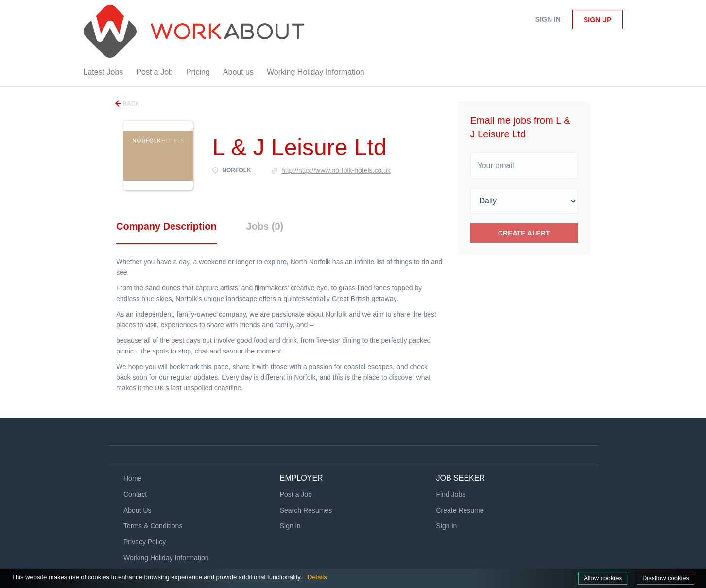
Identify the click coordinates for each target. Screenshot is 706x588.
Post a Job (296, 494)
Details (317, 577)
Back (130, 104)
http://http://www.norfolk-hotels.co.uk (336, 170)
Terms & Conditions (153, 526)
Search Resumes (306, 510)
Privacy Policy (145, 542)
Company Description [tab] (166, 226)
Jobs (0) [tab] (265, 226)
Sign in (548, 19)
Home (132, 478)
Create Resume (460, 510)
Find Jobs (451, 494)
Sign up (598, 20)
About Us (138, 510)
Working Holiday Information (166, 558)
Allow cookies (603, 578)
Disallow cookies (666, 578)
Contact (135, 494)
